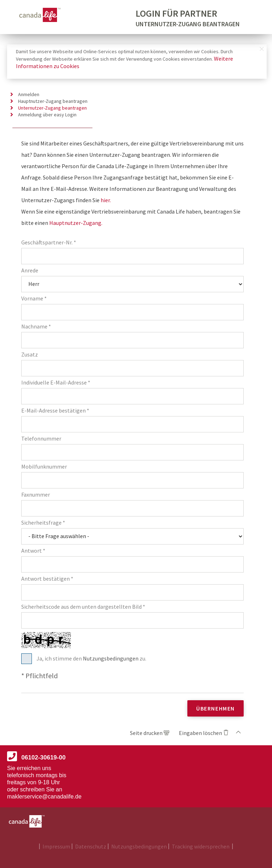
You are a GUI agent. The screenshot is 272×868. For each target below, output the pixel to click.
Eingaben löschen (200, 733)
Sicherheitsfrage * (43, 523)
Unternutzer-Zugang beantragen (52, 108)
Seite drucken (147, 733)
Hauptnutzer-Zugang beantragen (53, 101)
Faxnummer (36, 495)
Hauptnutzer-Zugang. (76, 223)
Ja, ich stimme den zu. (91, 659)
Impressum (57, 846)
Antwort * (33, 551)
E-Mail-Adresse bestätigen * (55, 411)
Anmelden (29, 95)
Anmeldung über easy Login (47, 115)
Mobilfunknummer (44, 467)
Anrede (30, 270)
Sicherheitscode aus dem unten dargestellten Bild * (83, 607)
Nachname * (36, 327)
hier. (106, 200)
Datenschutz (91, 846)
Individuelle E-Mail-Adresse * (56, 383)
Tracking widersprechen (201, 846)
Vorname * (34, 298)
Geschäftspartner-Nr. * (49, 242)
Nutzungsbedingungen (111, 658)
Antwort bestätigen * (47, 579)
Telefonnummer (41, 439)
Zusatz (30, 355)
